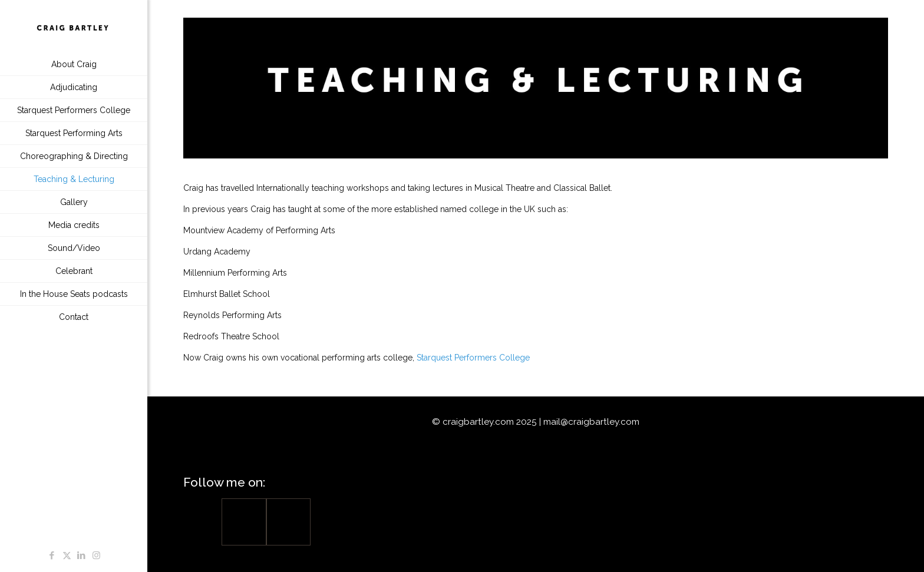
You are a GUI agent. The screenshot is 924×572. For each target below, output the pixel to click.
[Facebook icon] (52, 556)
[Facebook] (244, 522)
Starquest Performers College (473, 358)
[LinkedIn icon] (82, 556)
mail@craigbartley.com (591, 422)
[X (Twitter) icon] (67, 556)
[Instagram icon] (96, 556)
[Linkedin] (288, 522)
